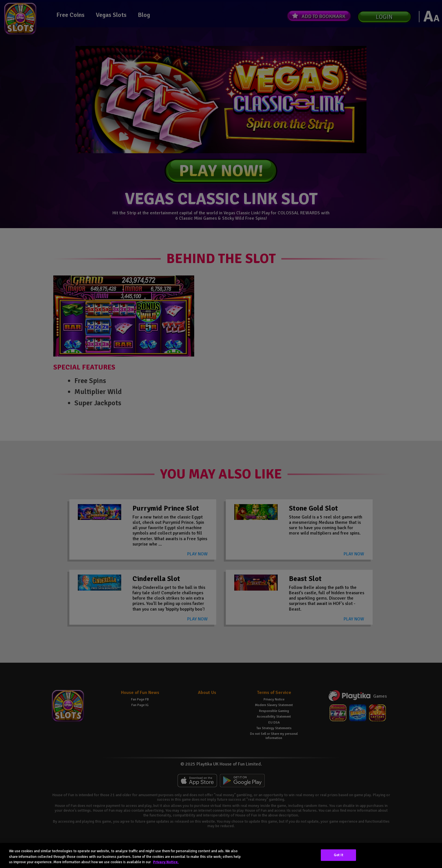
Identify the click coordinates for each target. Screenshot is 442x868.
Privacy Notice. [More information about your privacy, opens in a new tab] (166, 862)
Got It (339, 855)
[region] (221, 855)
